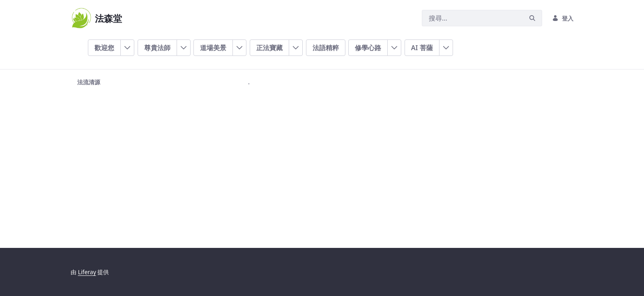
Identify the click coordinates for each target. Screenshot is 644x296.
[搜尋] (472, 18)
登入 (563, 18)
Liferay (87, 272)
